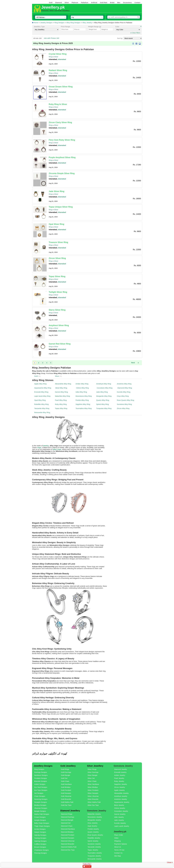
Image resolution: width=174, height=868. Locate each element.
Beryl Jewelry (119, 805)
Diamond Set (66, 823)
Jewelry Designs (46, 23)
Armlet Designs (40, 829)
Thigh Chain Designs (42, 826)
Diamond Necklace (68, 829)
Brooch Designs (40, 847)
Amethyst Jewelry (121, 796)
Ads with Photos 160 (52, 38)
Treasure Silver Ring (58, 242)
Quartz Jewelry (93, 832)
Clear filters (135, 33)
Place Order (119, 835)
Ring (50, 57)
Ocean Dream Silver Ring (61, 87)
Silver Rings (92, 769)
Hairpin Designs (40, 832)
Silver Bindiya (93, 787)
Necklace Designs (41, 775)
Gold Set (64, 778)
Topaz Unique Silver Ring (61, 207)
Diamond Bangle (67, 820)
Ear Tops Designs (41, 790)
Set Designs (39, 793)
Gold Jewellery (68, 766)
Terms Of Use (119, 850)
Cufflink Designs (40, 844)
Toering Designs (40, 838)
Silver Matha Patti (94, 802)
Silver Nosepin (93, 793)
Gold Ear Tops (66, 805)
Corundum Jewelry (121, 811)
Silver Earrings (93, 772)
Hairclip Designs (40, 835)
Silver (56, 57)
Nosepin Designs (41, 802)
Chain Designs (40, 796)
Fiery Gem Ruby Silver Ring (62, 140)
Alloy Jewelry (87, 23)
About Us (118, 847)
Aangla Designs (40, 820)
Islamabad (62, 59)
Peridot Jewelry (93, 829)
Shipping (117, 841)
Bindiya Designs (40, 805)
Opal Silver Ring (56, 224)
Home (36, 23)
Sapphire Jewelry (121, 784)
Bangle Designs (40, 811)
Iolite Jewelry (119, 817)
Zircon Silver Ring (57, 258)
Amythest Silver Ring (59, 325)
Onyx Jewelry (93, 823)
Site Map (117, 856)
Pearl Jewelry (119, 778)
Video (116, 838)
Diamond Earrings (68, 817)
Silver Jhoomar (93, 796)
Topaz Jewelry (93, 850)
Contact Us (118, 853)
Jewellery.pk (53, 7)
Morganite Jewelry (94, 820)
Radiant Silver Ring (58, 70)
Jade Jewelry (119, 820)
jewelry (46, 446)
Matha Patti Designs (42, 814)
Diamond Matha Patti (69, 847)
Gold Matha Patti (67, 802)
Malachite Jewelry (94, 814)
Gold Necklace (66, 784)
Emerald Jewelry (120, 772)
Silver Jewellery (95, 766)
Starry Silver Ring (57, 310)
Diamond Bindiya (67, 832)
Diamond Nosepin (68, 838)
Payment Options (121, 844)
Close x (170, 862)
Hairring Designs (40, 841)
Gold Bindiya (66, 787)
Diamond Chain (67, 826)
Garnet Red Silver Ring (60, 344)
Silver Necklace (93, 784)
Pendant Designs (41, 778)
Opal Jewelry (92, 826)
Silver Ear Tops (93, 805)
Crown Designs (40, 817)
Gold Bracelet (66, 799)
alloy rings (57, 449)
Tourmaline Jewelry (95, 853)
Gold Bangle (66, 775)
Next (133, 363)
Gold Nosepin (66, 793)
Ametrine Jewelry (121, 799)
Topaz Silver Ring (57, 276)
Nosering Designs (41, 799)
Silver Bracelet (93, 799)
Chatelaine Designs (42, 850)
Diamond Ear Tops (68, 850)
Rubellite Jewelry (94, 838)
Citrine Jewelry (120, 808)
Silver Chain (92, 781)
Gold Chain (65, 781)
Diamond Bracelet (68, 844)
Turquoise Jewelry (94, 856)
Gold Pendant (66, 790)
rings (39, 447)
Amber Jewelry (120, 775)
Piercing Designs (41, 853)
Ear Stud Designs (41, 787)
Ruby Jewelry (119, 781)
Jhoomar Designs (41, 808)
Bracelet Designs (41, 781)
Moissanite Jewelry (95, 859)
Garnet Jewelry (120, 814)
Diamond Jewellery (70, 811)
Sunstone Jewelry (94, 844)
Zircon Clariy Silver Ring (60, 122)
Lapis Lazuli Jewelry (122, 826)
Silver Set (91, 778)
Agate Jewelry (119, 790)
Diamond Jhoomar (68, 841)
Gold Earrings (66, 772)
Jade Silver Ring (56, 191)
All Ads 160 (37, 38)
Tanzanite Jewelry (94, 847)
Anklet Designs (40, 784)
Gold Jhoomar (66, 796)
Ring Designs (59, 23)
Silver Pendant (93, 790)
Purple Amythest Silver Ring (62, 157)
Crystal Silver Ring (58, 54)
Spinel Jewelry (93, 841)
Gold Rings (65, 769)
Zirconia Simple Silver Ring (62, 173)
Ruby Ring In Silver (58, 104)
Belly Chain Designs (42, 823)
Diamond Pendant (68, 835)
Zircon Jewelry (120, 787)
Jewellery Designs (43, 766)
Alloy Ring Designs (73, 23)
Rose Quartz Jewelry (95, 835)
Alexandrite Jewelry (121, 793)
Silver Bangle (92, 775)
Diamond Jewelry (121, 769)
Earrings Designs (41, 772)
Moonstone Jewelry (95, 817)
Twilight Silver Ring (58, 292)
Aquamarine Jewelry (122, 802)
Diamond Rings (67, 814)
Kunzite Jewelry (120, 823)
